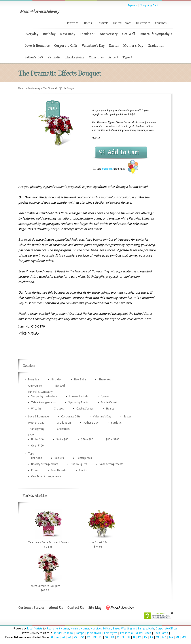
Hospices (96, 629)
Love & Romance (37, 46)
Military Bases (112, 629)
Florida (57, 633)
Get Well (129, 34)
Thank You (88, 34)
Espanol (132, 6)
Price (113, 57)
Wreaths (36, 409)
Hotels (88, 23)
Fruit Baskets (59, 470)
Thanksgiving (75, 57)
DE (95, 637)
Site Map (95, 608)
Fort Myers (111, 633)
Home (22, 88)
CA (76, 637)
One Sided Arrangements (46, 476)
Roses (35, 470)
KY (146, 637)
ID (118, 637)
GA (107, 637)
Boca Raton (161, 633)
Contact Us (76, 608)
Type (127, 57)
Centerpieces (84, 458)
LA (152, 637)
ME (158, 637)
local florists (35, 629)
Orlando (68, 633)
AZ (64, 637)
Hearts (110, 409)
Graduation (156, 46)
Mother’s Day (133, 46)
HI (113, 637)
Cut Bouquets (79, 464)
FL (101, 637)
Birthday (49, 34)
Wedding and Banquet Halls (138, 629)
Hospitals (102, 23)
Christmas (96, 57)
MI (177, 637)
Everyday (31, 34)
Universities (143, 23)
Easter (114, 46)
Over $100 (37, 446)
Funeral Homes (122, 23)
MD (164, 637)
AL (52, 637)
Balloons (37, 458)
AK (58, 637)
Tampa (80, 633)
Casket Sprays (85, 409)
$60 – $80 (87, 439)
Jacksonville (94, 633)
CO (82, 637)
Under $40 (37, 439)
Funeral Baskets (79, 396)
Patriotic (54, 57)
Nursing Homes (80, 629)
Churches (161, 23)
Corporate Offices (167, 629)
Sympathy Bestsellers (44, 396)
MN (184, 637)
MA (171, 637)
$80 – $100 (113, 439)
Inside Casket (109, 402)
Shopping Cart (149, 6)
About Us (56, 608)
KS (140, 637)
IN (129, 637)
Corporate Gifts (66, 46)
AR (70, 637)
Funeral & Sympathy (156, 34)
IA (134, 637)
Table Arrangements (43, 402)
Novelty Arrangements (45, 464)
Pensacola (126, 633)
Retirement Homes (58, 629)
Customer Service (31, 608)
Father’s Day (34, 57)
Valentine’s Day (93, 46)
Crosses (59, 409)
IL (123, 637)
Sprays (105, 396)
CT (89, 637)
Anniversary (109, 34)
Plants (83, 470)
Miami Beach (143, 633)
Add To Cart (123, 152)
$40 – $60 (62, 439)
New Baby (68, 34)
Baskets (59, 458)
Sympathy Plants (78, 402)
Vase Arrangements (111, 464)
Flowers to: (73, 23)
